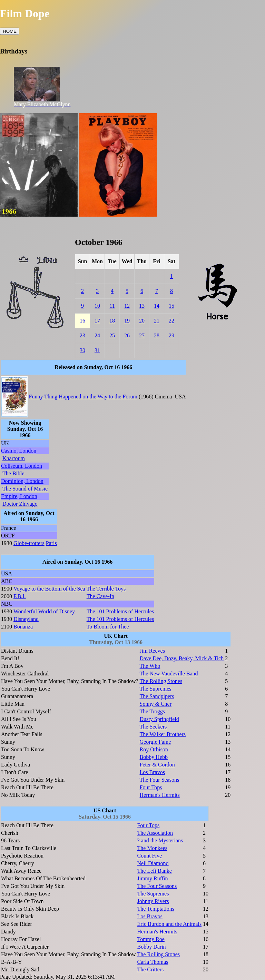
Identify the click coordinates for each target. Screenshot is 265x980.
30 (82, 350)
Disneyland (26, 619)
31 (97, 350)
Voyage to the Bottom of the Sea (49, 589)
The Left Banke (154, 871)
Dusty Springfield (159, 719)
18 (112, 321)
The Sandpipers (157, 696)
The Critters (150, 969)
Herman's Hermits (160, 795)
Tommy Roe (151, 939)
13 (142, 306)
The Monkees (152, 848)
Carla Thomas (153, 962)
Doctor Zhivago (20, 504)
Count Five (149, 856)
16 (82, 321)
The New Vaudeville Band (169, 674)
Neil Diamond (153, 863)
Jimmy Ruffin (152, 878)
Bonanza (23, 627)
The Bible (13, 473)
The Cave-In (100, 596)
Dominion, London (22, 481)
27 (142, 335)
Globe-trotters (29, 543)
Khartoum (14, 458)
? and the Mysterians (160, 840)
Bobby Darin (151, 947)
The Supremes (156, 689)
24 (97, 335)
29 (171, 335)
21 (157, 321)
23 (82, 335)
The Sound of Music (25, 489)
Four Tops (151, 787)
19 (127, 321)
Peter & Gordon (157, 765)
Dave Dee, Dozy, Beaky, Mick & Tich (182, 658)
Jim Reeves (152, 651)
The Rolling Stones (161, 681)
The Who (150, 666)
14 (157, 306)
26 (127, 335)
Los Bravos (152, 772)
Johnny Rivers (153, 901)
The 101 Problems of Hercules (120, 611)
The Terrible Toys (106, 589)
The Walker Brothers (163, 734)
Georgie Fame (155, 742)
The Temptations (155, 909)
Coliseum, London (22, 466)
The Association (155, 833)
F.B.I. (20, 596)
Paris (51, 543)
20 (142, 321)
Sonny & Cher (156, 704)
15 (171, 306)
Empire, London (19, 496)
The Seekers (153, 727)
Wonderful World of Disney (44, 611)
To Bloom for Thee (108, 627)
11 (112, 306)
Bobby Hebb (154, 757)
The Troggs (152, 711)
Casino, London (19, 451)
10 (97, 306)
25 (112, 335)
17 (97, 321)
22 (171, 321)
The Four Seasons (160, 780)
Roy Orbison (154, 749)
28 (157, 335)
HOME (10, 31)
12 (127, 306)
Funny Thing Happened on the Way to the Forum (83, 397)
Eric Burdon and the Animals (169, 924)
